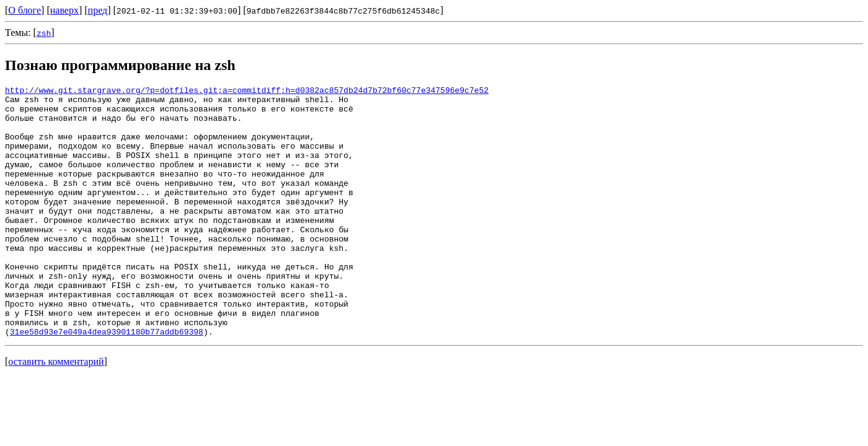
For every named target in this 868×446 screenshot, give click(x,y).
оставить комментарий (56, 412)
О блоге (24, 10)
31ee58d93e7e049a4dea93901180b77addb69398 (107, 382)
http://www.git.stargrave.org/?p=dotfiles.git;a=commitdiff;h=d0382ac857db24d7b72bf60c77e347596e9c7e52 (247, 92)
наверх (64, 10)
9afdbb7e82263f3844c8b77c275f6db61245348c (343, 11)
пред (98, 10)
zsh (44, 33)
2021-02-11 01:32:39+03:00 (177, 11)
